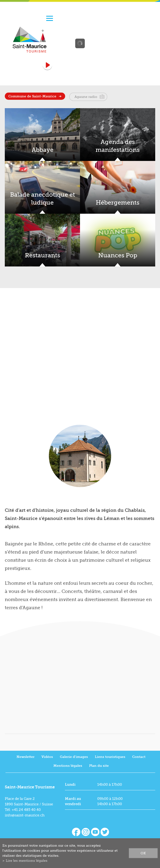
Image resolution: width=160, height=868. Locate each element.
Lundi (70, 785)
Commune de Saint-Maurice (32, 96)
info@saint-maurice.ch (25, 815)
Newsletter (26, 757)
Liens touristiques (110, 757)
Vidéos (47, 757)
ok (143, 853)
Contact (139, 757)
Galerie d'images (74, 757)
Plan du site (99, 766)
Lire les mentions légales (27, 861)
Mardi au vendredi (73, 801)
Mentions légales (68, 766)
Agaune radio (86, 97)
